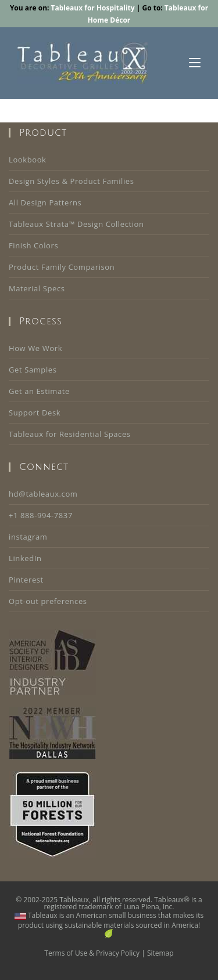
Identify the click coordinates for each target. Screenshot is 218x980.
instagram (28, 537)
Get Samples (33, 370)
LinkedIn (25, 558)
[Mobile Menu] (195, 63)
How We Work (35, 348)
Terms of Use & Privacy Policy (92, 953)
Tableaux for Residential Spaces (70, 434)
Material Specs (37, 288)
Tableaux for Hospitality (93, 8)
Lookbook (27, 160)
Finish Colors (33, 245)
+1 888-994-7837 (41, 515)
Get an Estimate (39, 391)
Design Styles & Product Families (72, 181)
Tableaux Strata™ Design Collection (76, 224)
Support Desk (35, 413)
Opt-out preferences (48, 601)
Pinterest (26, 580)
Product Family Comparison (62, 267)
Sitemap (160, 953)
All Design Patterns (45, 202)
